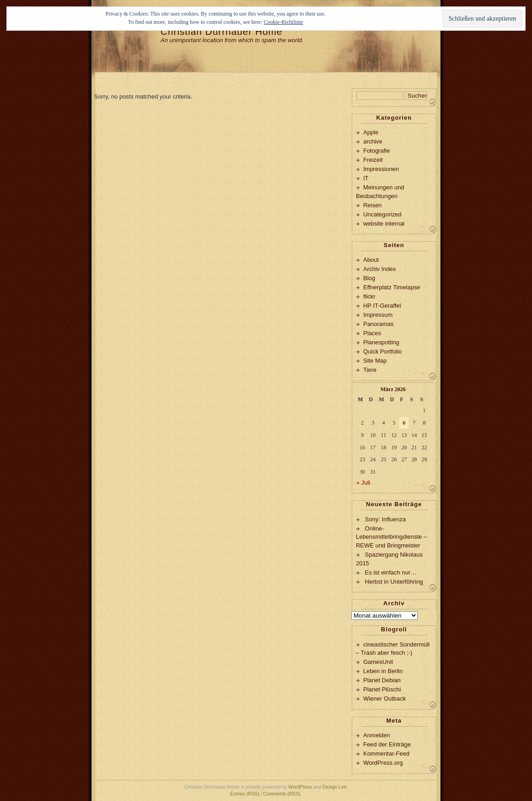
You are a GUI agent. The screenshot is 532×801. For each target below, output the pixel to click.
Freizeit (373, 160)
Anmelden (377, 735)
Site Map (375, 361)
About (371, 260)
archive (373, 141)
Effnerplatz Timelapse (392, 287)
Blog (369, 278)
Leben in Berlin (383, 671)
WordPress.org (383, 763)
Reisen (372, 205)
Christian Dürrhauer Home (222, 31)
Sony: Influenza (385, 519)
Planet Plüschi (382, 689)
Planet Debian (382, 680)
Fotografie (377, 151)
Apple (371, 132)
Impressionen (381, 169)
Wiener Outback (385, 699)
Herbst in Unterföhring (394, 582)
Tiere (370, 370)
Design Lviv (335, 787)
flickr (369, 296)
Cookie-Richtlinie (283, 22)
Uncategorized (382, 214)
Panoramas (378, 324)
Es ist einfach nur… (391, 572)
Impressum (378, 315)
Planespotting (381, 342)
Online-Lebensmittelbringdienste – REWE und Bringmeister (391, 537)
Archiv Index (380, 269)
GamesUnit (378, 662)
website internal (384, 224)
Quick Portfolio (382, 351)
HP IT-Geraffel (382, 306)
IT (366, 178)
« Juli (363, 483)
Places (372, 333)
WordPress (300, 787)
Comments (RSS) (282, 794)
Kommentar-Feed (386, 754)
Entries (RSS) (245, 794)
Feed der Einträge (387, 744)
